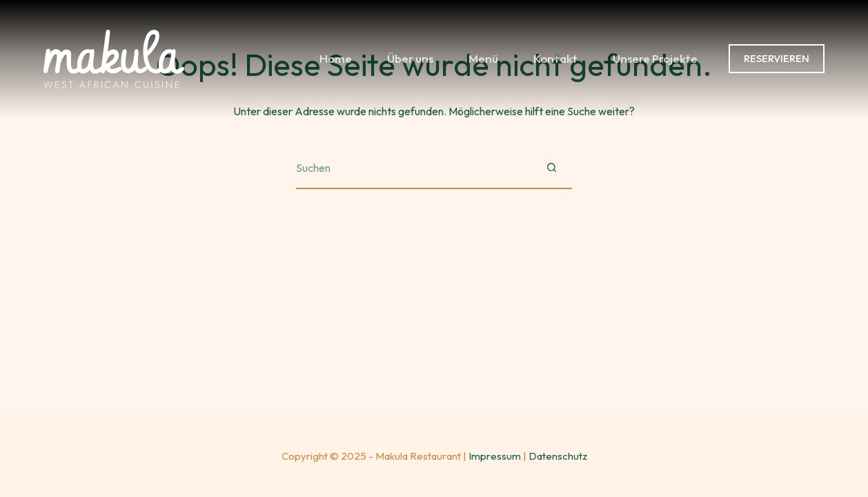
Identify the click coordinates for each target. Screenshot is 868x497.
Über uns (410, 58)
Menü (483, 58)
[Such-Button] (551, 168)
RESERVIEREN (777, 58)
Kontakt (555, 58)
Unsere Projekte (655, 58)
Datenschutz (558, 456)
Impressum (495, 456)
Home (336, 58)
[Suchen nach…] (413, 168)
